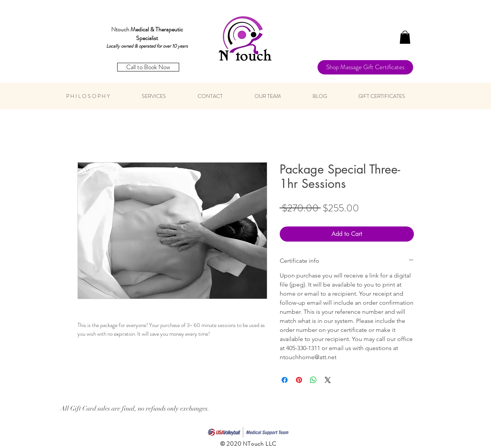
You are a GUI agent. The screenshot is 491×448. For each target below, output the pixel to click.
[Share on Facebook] (285, 380)
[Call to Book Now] (148, 67)
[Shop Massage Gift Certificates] (365, 67)
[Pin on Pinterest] (299, 380)
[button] (405, 37)
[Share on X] (328, 380)
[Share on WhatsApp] (313, 380)
